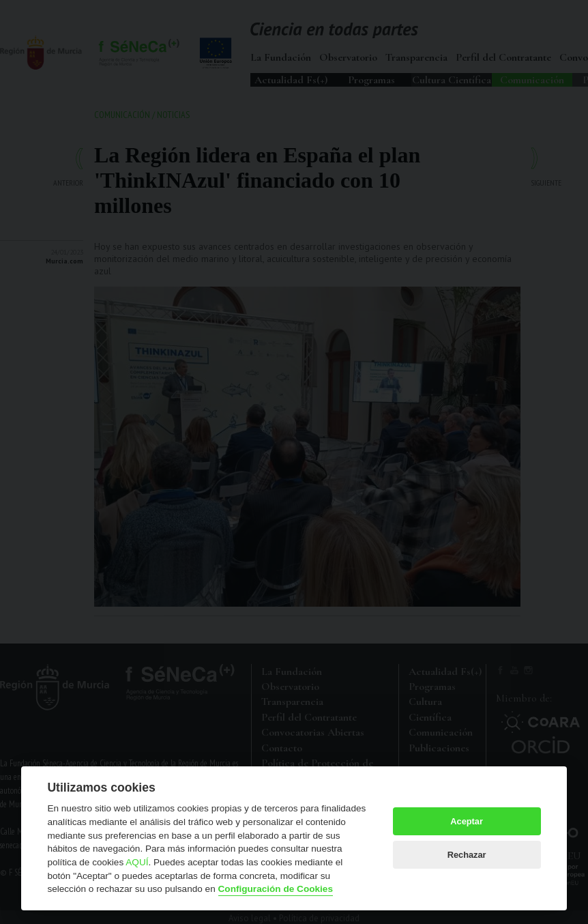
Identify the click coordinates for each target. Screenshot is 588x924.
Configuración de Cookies (276, 889)
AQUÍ (137, 862)
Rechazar (467, 855)
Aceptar (467, 821)
